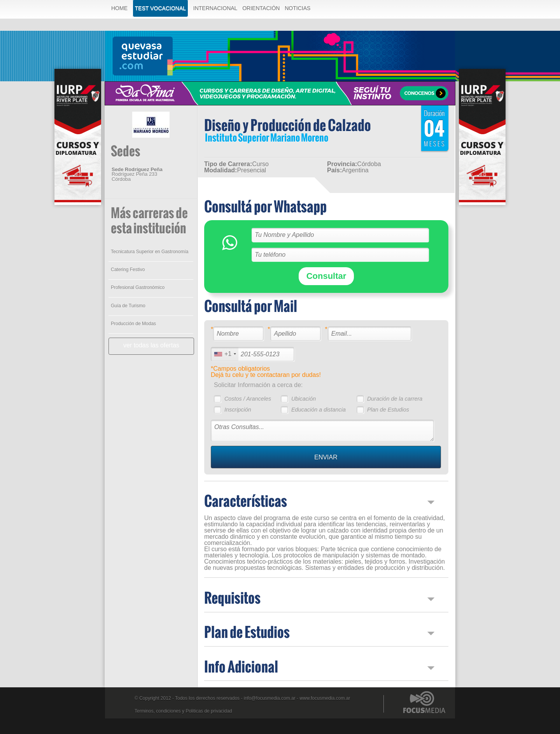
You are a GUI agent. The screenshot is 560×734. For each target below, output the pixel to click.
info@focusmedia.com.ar (270, 698)
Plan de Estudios (388, 410)
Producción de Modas (133, 324)
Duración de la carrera (395, 399)
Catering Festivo (128, 270)
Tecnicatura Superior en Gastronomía (150, 252)
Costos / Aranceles (248, 399)
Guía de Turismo (128, 306)
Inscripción (238, 410)
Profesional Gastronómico (138, 287)
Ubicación (304, 399)
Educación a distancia (318, 410)
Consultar (326, 276)
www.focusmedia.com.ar (325, 698)
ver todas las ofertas (151, 345)
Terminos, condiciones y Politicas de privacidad (183, 711)
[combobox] (225, 354)
